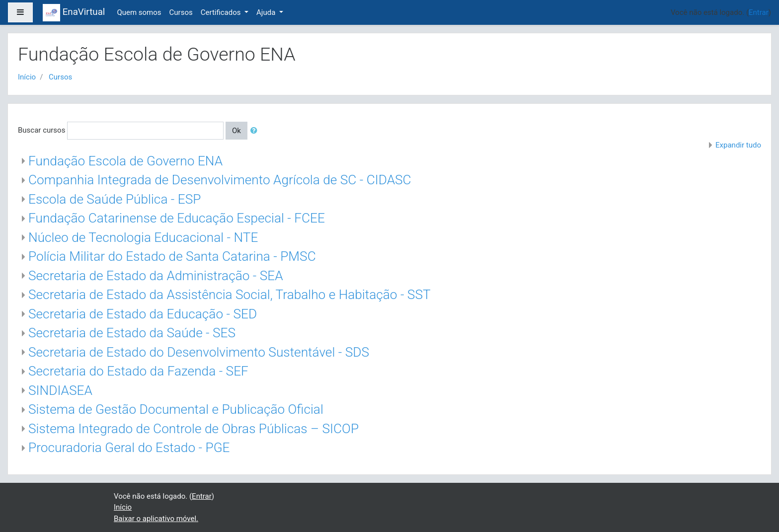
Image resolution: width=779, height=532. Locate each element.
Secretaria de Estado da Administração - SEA (156, 276)
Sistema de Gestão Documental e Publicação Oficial (176, 409)
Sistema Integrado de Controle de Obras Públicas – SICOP (194, 429)
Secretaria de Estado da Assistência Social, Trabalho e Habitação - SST (230, 295)
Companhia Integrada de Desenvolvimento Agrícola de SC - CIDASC (220, 180)
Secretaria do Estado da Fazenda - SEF (138, 371)
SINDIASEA (60, 390)
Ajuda (267, 12)
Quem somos (139, 12)
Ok (236, 131)
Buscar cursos (41, 130)
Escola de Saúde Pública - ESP (115, 199)
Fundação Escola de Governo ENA (125, 161)
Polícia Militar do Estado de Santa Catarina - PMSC (172, 256)
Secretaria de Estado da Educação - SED (143, 314)
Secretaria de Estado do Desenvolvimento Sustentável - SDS (199, 352)
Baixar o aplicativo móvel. (156, 519)
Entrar (759, 12)
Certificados (222, 12)
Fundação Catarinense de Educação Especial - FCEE (177, 218)
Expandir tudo (738, 145)
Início (27, 77)
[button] (256, 131)
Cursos (181, 12)
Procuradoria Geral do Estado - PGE (129, 448)
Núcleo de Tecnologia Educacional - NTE (143, 237)
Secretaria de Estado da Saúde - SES (132, 333)
